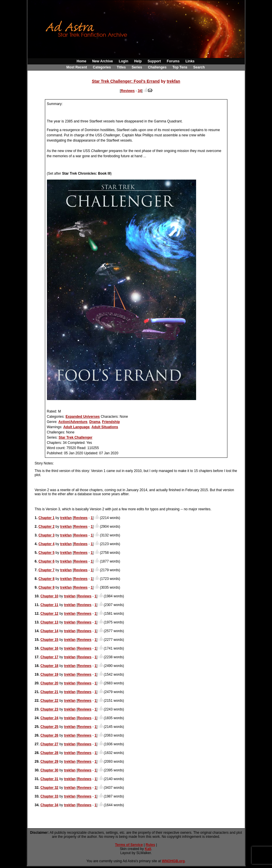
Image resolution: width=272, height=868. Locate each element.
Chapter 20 (50, 683)
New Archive (103, 61)
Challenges (157, 67)
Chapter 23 (50, 709)
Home (81, 61)
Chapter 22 (50, 701)
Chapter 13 (50, 622)
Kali (148, 849)
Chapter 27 (50, 744)
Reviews (128, 91)
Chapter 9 (46, 587)
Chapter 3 (46, 535)
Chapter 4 (46, 544)
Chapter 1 (46, 518)
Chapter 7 (46, 570)
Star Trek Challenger (75, 437)
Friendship (111, 422)
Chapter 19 (50, 674)
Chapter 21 (50, 692)
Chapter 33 (50, 796)
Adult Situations (105, 427)
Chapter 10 (50, 596)
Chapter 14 (50, 631)
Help (138, 61)
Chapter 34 (50, 805)
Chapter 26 (50, 735)
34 (140, 91)
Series (137, 67)
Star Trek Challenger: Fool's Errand (126, 81)
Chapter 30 (50, 770)
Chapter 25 (50, 727)
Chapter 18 (50, 666)
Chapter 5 (46, 553)
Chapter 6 (46, 561)
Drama (95, 422)
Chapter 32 (50, 788)
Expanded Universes (83, 417)
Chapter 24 (50, 718)
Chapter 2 (46, 527)
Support (154, 61)
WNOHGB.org (173, 861)
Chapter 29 (50, 762)
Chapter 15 (50, 640)
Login (124, 61)
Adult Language (76, 427)
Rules (150, 845)
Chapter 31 (50, 779)
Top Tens (180, 67)
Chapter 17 (50, 657)
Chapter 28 (50, 753)
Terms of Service (129, 845)
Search (199, 67)
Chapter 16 (50, 648)
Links (190, 61)
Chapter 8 (46, 579)
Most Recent (77, 67)
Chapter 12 (50, 614)
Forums (173, 61)
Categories (102, 67)
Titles (121, 67)
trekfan (173, 81)
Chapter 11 (50, 605)
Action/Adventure (73, 422)
